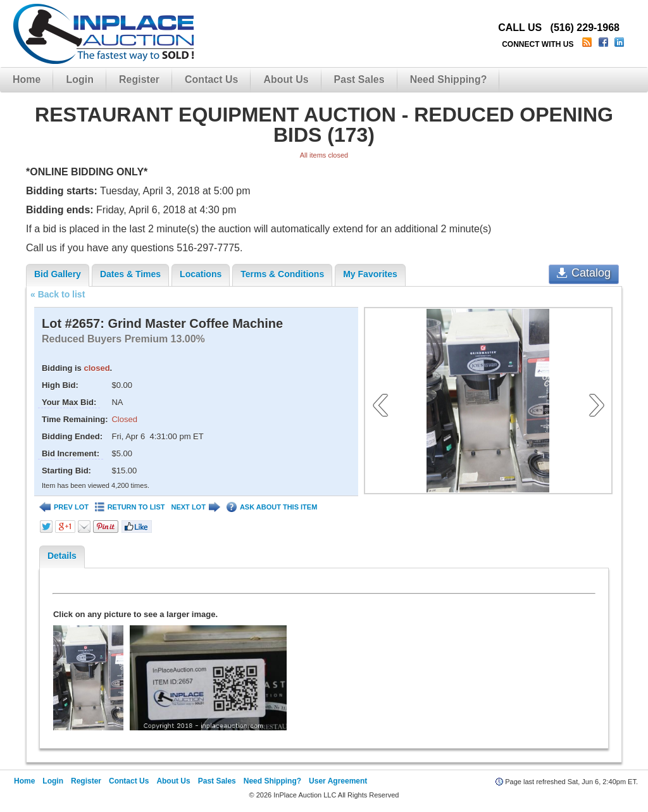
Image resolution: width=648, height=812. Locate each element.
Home (27, 79)
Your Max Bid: (69, 402)
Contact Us (211, 79)
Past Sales (359, 79)
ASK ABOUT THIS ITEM (272, 507)
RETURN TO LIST (130, 507)
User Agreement (338, 781)
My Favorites (370, 274)
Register (139, 79)
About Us (286, 79)
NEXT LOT (195, 507)
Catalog (584, 273)
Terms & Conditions (282, 274)
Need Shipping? (449, 79)
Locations (201, 274)
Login (80, 79)
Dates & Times (130, 274)
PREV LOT (64, 507)
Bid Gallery (58, 274)
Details (62, 556)
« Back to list (58, 294)
